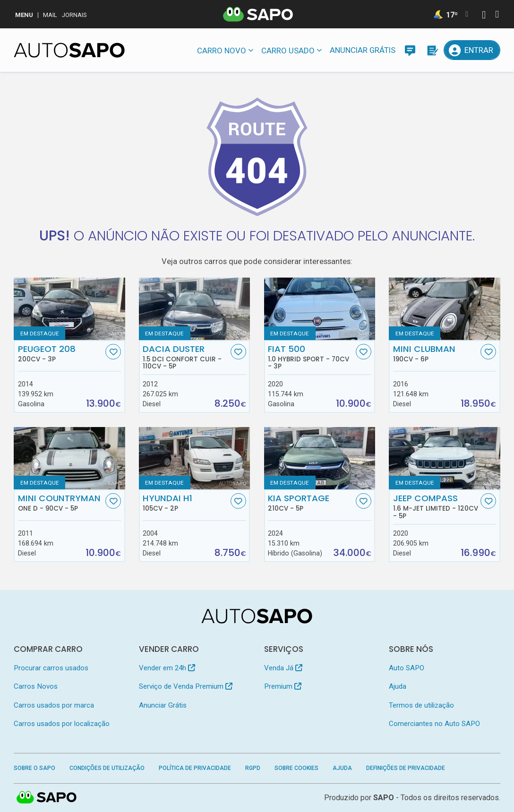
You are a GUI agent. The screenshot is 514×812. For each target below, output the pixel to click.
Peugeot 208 (61, 353)
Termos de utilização (421, 705)
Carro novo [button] (222, 51)
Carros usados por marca (54, 705)
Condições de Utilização (107, 768)
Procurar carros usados (51, 668)
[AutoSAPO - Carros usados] (69, 50)
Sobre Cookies (296, 768)
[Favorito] (113, 352)
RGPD (253, 768)
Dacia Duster (185, 357)
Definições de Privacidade (406, 768)
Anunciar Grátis (363, 50)
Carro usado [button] (288, 51)
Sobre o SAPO (34, 768)
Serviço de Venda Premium (186, 686)
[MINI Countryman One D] (69, 458)
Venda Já (283, 668)
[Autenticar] (484, 16)
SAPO (384, 798)
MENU (24, 15)
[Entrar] (472, 50)
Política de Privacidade (195, 768)
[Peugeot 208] (69, 308)
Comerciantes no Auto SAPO (434, 724)
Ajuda (398, 686)
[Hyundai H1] (194, 458)
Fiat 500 (311, 357)
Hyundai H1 (185, 503)
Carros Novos (36, 686)
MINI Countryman (61, 503)
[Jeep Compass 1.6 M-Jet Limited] (444, 458)
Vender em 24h (167, 668)
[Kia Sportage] (320, 458)
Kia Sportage (311, 503)
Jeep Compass (436, 506)
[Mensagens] (410, 50)
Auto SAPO (407, 668)
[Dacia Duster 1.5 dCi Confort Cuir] (194, 308)
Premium (283, 686)
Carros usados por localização (62, 724)
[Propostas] (432, 50)
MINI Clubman (436, 353)
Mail (50, 15)
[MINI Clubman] (444, 308)
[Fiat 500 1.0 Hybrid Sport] (320, 308)
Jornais (74, 15)
